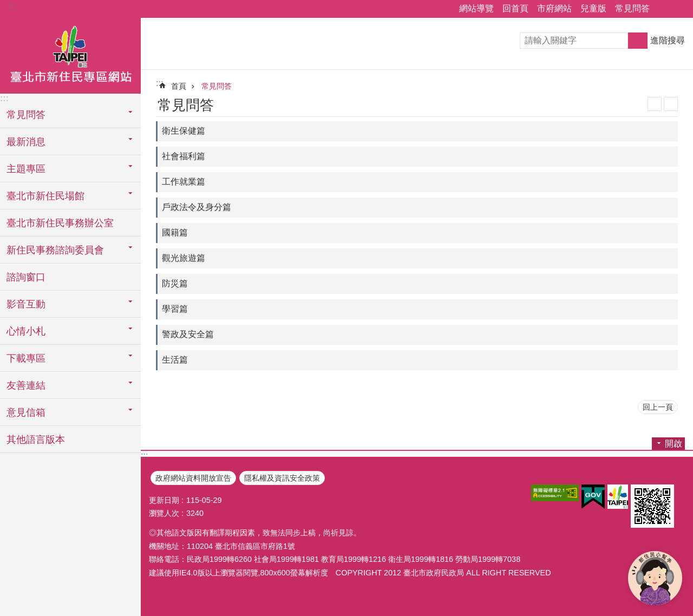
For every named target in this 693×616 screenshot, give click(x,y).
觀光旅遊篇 (184, 258)
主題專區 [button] (26, 169)
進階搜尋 (668, 40)
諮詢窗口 (26, 277)
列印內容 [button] (671, 104)
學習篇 (175, 309)
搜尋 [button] (638, 41)
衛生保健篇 (184, 131)
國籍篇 (175, 232)
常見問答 (632, 8)
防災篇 (175, 283)
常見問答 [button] (26, 115)
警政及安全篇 (188, 334)
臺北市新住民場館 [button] (45, 196)
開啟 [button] (674, 444)
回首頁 (515, 8)
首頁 (179, 86)
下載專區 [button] (26, 358)
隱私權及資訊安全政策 (282, 478)
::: (12, 6)
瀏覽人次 (164, 513)
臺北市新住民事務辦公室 (60, 223)
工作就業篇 (184, 182)
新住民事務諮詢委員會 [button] (55, 250)
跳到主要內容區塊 (6, 6)
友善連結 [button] (26, 385)
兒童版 (593, 8)
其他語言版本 (36, 440)
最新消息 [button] (26, 142)
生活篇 (175, 360)
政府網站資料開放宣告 (193, 478)
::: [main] (159, 83)
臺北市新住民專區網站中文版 (70, 56)
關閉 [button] (663, 9)
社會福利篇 (184, 156)
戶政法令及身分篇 (197, 207)
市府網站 (554, 8)
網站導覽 (476, 8)
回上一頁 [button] (658, 407)
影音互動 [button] (26, 304)
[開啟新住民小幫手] (655, 578)
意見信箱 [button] (26, 412)
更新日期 (164, 500)
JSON (655, 104)
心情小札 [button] (26, 331)
